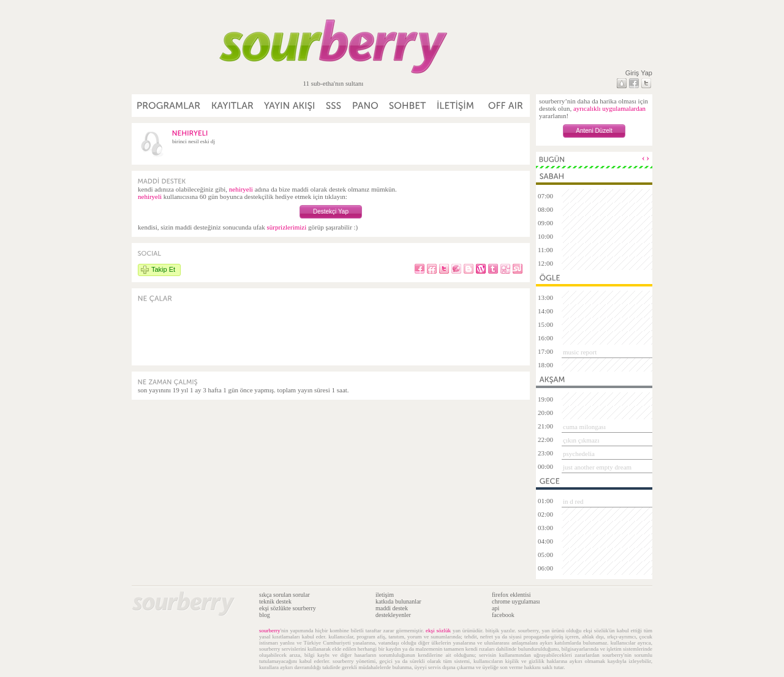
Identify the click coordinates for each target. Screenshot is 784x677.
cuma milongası (584, 427)
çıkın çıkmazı (581, 440)
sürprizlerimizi (286, 227)
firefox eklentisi (511, 595)
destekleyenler (393, 615)
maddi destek (392, 608)
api (496, 608)
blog (265, 615)
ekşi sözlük (438, 630)
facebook (503, 615)
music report (580, 352)
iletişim (385, 595)
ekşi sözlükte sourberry (288, 608)
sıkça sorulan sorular (285, 595)
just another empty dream (597, 467)
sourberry (270, 630)
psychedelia (579, 454)
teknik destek (275, 601)
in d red (573, 501)
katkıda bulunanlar (398, 601)
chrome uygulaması (516, 601)
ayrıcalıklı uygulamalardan (609, 108)
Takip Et (163, 269)
